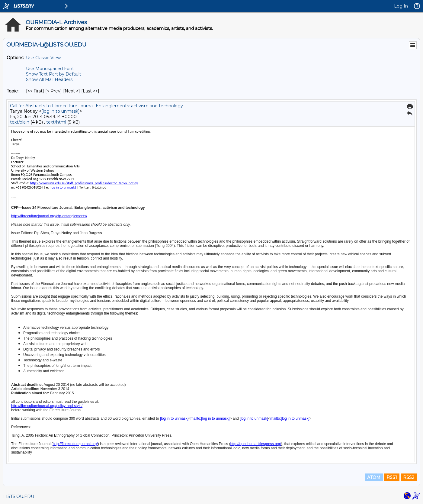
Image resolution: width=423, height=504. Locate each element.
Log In (401, 6)
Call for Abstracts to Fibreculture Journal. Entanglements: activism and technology (96, 106)
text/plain (20, 122)
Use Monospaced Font (50, 69)
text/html (56, 122)
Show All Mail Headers (49, 79)
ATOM (374, 477)
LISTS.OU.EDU (19, 496)
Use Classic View (43, 58)
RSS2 (409, 477)
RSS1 (392, 477)
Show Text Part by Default (54, 74)
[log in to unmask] (61, 111)
